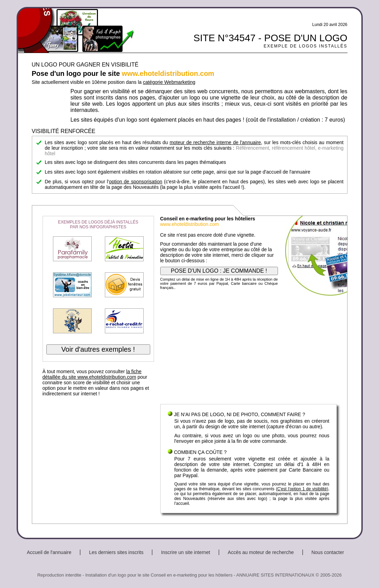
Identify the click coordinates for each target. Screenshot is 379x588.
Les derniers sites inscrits (116, 552)
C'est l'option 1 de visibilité (302, 489)
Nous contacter (328, 552)
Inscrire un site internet (186, 552)
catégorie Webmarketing (169, 82)
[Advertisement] (249, 349)
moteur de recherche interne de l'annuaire (215, 142)
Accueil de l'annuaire (49, 552)
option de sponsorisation (136, 182)
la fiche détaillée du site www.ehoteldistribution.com (92, 374)
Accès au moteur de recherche (261, 552)
